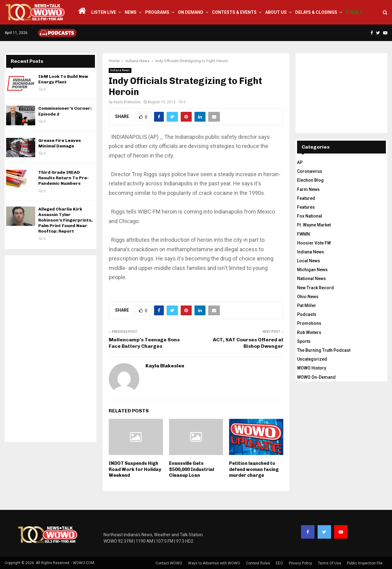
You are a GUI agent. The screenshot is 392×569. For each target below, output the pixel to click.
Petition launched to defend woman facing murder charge (254, 469)
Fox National (310, 216)
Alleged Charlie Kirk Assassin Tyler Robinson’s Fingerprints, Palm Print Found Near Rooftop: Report (65, 220)
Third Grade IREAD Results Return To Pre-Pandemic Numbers (64, 178)
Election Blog (310, 180)
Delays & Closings (316, 12)
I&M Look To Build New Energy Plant (63, 79)
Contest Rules (258, 563)
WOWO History (312, 368)
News (131, 12)
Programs (157, 12)
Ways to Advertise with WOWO (214, 563)
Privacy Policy (300, 563)
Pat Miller (307, 305)
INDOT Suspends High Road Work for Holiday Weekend (135, 469)
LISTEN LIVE (104, 12)
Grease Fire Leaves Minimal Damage (60, 143)
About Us (276, 12)
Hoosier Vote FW (314, 243)
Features (306, 207)
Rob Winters (309, 332)
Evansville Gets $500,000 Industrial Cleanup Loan (192, 469)
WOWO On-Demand (316, 377)
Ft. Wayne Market (314, 225)
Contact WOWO (169, 563)
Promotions (309, 323)
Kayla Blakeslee (127, 102)
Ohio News (308, 297)
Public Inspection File (365, 563)
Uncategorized (312, 359)
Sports (304, 341)
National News (311, 279)
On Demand (191, 12)
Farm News (308, 189)
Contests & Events (234, 12)
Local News (309, 261)
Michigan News (312, 270)
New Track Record (315, 288)
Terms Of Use (330, 563)
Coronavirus (310, 171)
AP (300, 162)
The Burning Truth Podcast (324, 350)
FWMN (303, 234)
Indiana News (120, 70)
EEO (279, 563)
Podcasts (307, 314)
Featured (306, 198)
